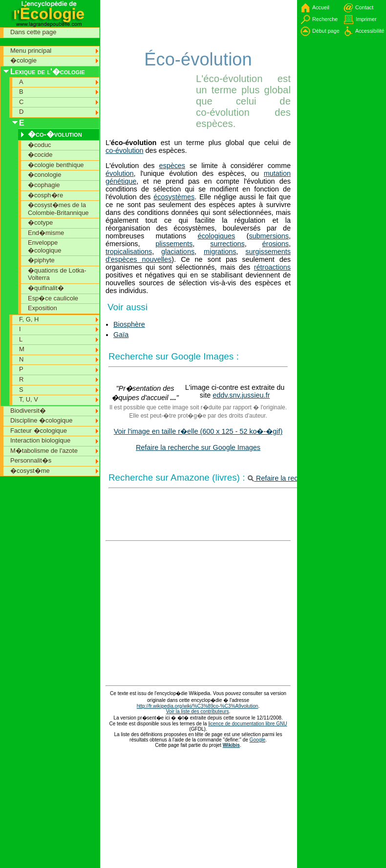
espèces (172, 166)
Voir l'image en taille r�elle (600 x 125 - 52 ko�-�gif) (198, 431)
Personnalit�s (31, 460)
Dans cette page (33, 32)
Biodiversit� (28, 411)
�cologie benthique (56, 165)
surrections (227, 244)
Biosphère (129, 324)
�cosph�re (45, 195)
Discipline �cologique (42, 420)
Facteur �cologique (39, 431)
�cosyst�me (30, 471)
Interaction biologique (40, 440)
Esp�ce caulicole (53, 298)
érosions (276, 244)
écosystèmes (174, 197)
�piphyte (41, 260)
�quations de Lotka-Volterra (57, 274)
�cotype (40, 222)
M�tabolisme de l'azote (44, 451)
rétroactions (272, 267)
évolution (120, 173)
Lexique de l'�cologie (48, 72)
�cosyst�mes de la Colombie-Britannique (58, 209)
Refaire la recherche (284, 478)
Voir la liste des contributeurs (198, 711)
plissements (174, 244)
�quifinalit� (46, 288)
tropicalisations (129, 252)
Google (258, 740)
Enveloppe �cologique (44, 246)
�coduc (40, 145)
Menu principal (31, 51)
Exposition (43, 308)
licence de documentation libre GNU (247, 724)
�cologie (23, 60)
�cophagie (44, 185)
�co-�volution (55, 134)
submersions (269, 236)
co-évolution (125, 150)
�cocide (40, 155)
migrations (220, 252)
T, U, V (29, 399)
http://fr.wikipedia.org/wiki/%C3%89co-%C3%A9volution (198, 706)
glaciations (178, 252)
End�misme (46, 233)
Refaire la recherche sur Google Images (198, 447)
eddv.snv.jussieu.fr (241, 395)
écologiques (216, 236)
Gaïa (121, 335)
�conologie (44, 175)
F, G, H (29, 319)
